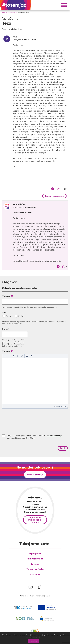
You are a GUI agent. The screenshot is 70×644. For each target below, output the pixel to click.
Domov (5, 13)
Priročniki (35, 574)
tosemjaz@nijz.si (43, 596)
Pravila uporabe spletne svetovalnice (21, 288)
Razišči (12, 13)
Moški (21, 316)
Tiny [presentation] (64, 406)
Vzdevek (6, 296)
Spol (4, 312)
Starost (6, 329)
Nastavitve (33, 641)
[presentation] (5, 356)
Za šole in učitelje (35, 569)
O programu (35, 553)
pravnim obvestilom (26, 438)
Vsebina (6, 351)
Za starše (35, 564)
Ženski (9, 316)
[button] (5, 356)
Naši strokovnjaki (35, 559)
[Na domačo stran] (14, 5)
